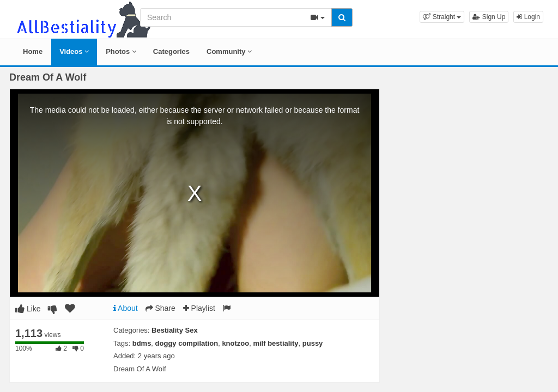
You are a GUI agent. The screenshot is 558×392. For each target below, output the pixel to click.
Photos (121, 51)
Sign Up (489, 17)
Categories (171, 51)
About (126, 308)
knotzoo (235, 343)
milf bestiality (275, 343)
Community (229, 51)
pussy (313, 343)
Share (160, 308)
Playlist (199, 308)
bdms (142, 343)
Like (28, 309)
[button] (442, 17)
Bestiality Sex (175, 330)
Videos (74, 51)
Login (528, 17)
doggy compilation (187, 343)
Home (33, 51)
